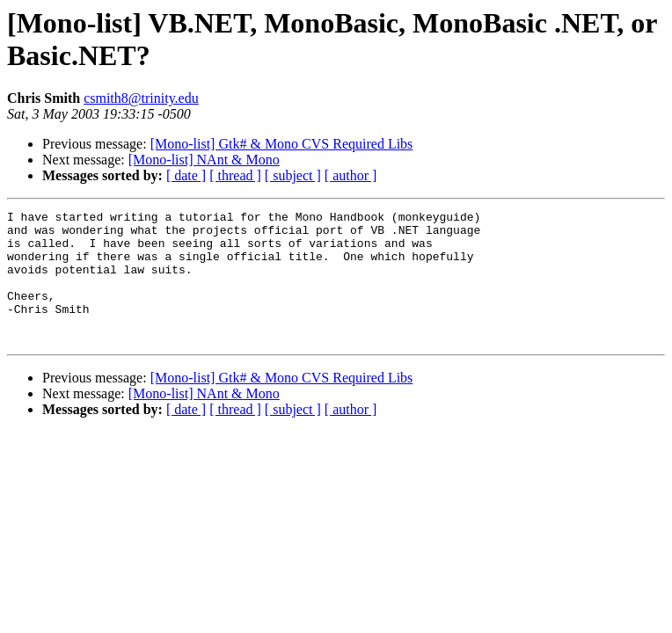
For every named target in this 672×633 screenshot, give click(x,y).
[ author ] (351, 175)
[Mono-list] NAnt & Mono (204, 160)
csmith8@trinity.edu (141, 98)
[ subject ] (293, 175)
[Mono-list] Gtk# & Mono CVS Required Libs (282, 144)
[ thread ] (235, 175)
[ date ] (186, 175)
